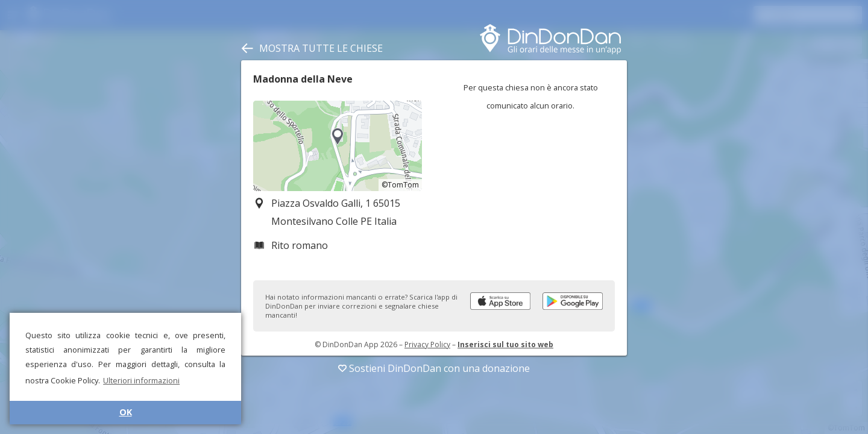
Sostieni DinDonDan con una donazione (434, 368)
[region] (338, 146)
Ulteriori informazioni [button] (141, 380)
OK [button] (126, 412)
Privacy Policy (427, 344)
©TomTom (400, 185)
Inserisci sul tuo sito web (505, 344)
